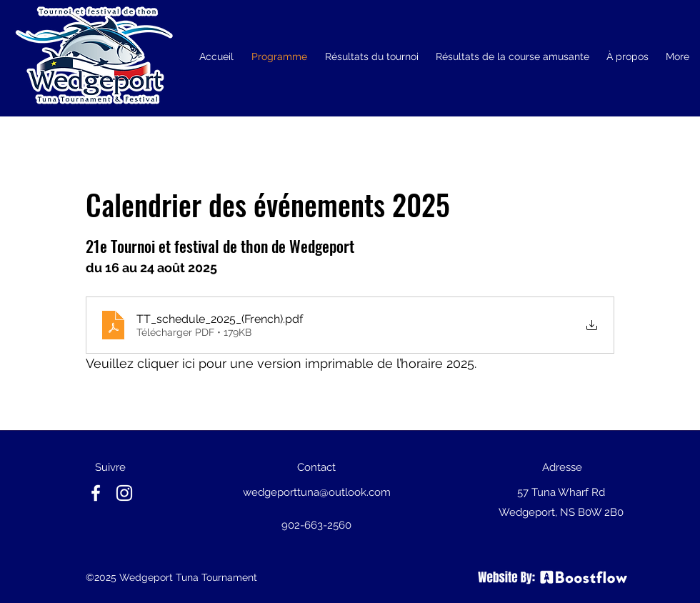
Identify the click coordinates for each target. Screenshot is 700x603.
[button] (371, 56)
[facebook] (96, 493)
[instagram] (124, 493)
